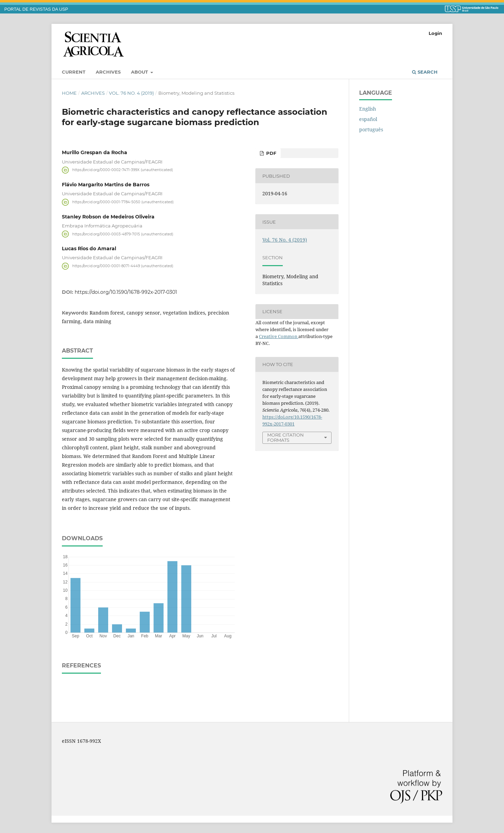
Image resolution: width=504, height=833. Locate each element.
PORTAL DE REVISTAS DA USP (36, 9)
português (371, 129)
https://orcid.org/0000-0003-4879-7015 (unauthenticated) (123, 234)
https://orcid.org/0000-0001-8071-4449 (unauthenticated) (123, 266)
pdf (270, 153)
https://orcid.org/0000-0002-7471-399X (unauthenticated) (123, 170)
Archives (108, 72)
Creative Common (279, 336)
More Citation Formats (286, 437)
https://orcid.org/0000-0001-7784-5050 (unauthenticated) (123, 202)
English (368, 109)
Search (425, 72)
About (140, 72)
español (368, 119)
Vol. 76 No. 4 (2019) (131, 93)
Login (435, 33)
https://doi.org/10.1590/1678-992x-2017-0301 (126, 292)
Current (74, 72)
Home (69, 93)
